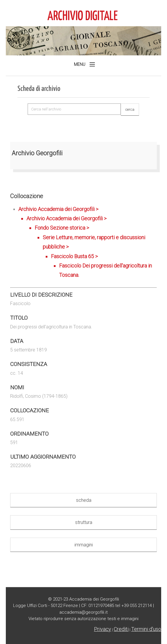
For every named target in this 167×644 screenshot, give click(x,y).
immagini (84, 545)
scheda (84, 500)
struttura (84, 522)
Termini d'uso (146, 629)
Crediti (121, 629)
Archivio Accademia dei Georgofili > (88, 243)
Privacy (103, 629)
